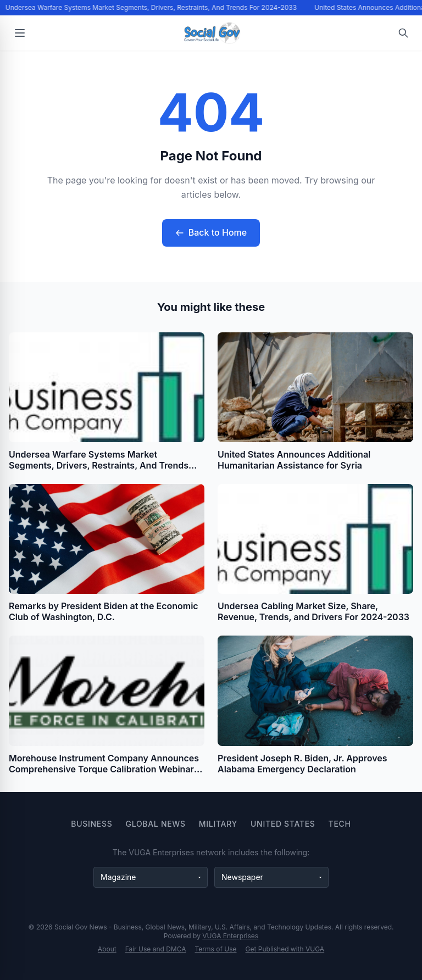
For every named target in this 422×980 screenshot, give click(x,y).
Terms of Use (216, 949)
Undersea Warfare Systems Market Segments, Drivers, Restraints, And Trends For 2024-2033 (152, 7)
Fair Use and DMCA (156, 949)
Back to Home (211, 232)
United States (283, 824)
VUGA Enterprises (230, 936)
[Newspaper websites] (271, 877)
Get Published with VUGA (285, 949)
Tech (340, 824)
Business (91, 824)
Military (218, 824)
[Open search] (403, 33)
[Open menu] (20, 33)
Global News (156, 824)
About (107, 949)
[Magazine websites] (151, 877)
